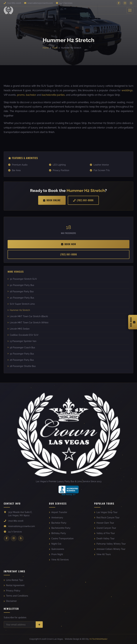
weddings (127, 90)
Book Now (69, 244)
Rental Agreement (14, 585)
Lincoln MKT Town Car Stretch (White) (28, 323)
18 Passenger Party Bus (21, 292)
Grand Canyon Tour (105, 528)
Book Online (52, 200)
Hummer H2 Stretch (19, 310)
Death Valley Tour (104, 539)
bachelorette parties (53, 95)
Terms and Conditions (16, 596)
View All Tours (102, 554)
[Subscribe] (39, 625)
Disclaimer (10, 601)
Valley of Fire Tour (104, 533)
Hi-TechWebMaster (99, 639)
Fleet (55, 48)
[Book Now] (133, 322)
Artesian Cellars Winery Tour (110, 549)
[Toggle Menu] (130, 10)
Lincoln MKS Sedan (19, 329)
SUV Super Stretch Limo (21, 304)
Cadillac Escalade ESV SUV (23, 335)
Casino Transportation (61, 539)
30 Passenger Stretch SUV (22, 279)
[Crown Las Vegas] (8, 10)
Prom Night (56, 554)
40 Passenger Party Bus (21, 298)
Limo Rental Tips (13, 580)
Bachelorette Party (60, 528)
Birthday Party (57, 533)
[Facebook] (119, 3)
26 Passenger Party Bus (21, 360)
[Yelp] (131, 3)
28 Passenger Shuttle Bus (22, 366)
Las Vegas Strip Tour (106, 512)
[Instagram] (125, 3)
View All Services (59, 560)
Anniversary (56, 518)
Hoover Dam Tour (104, 523)
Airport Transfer (58, 512)
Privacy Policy (12, 591)
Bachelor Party (58, 523)
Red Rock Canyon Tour (107, 518)
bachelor (31, 95)
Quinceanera (57, 549)
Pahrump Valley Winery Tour (110, 544)
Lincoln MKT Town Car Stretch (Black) (28, 316)
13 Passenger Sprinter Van (22, 341)
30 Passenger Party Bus (21, 354)
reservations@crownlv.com (39, 3)
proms (21, 95)
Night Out (55, 544)
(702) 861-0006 (12, 3)
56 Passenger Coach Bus (21, 348)
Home (46, 48)
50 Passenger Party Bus (21, 285)
